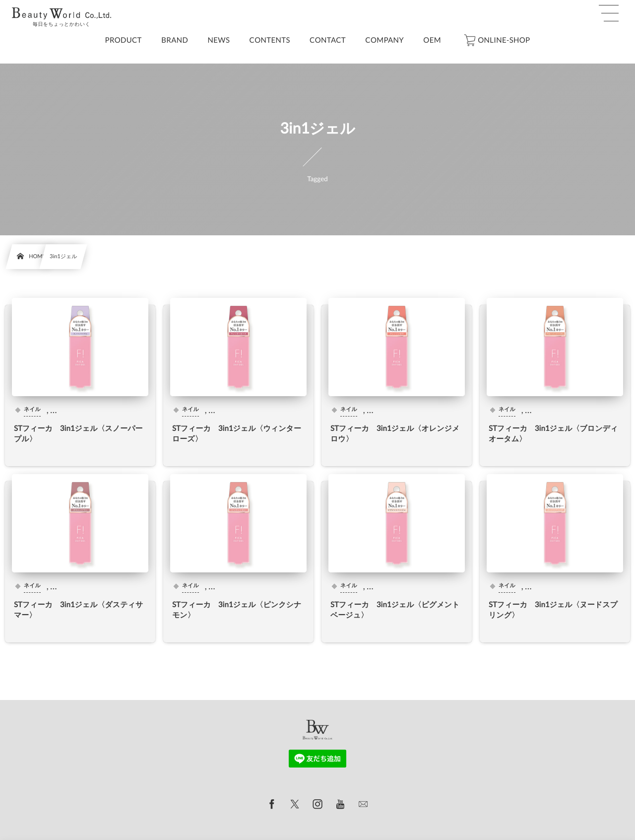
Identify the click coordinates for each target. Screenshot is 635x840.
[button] (609, 13)
